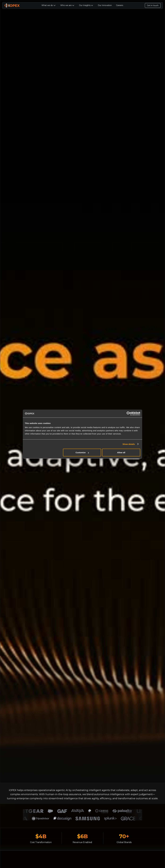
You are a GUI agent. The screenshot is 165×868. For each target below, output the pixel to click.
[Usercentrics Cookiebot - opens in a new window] (129, 413)
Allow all (121, 452)
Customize (82, 452)
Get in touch (153, 5)
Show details (129, 444)
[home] (12, 5)
